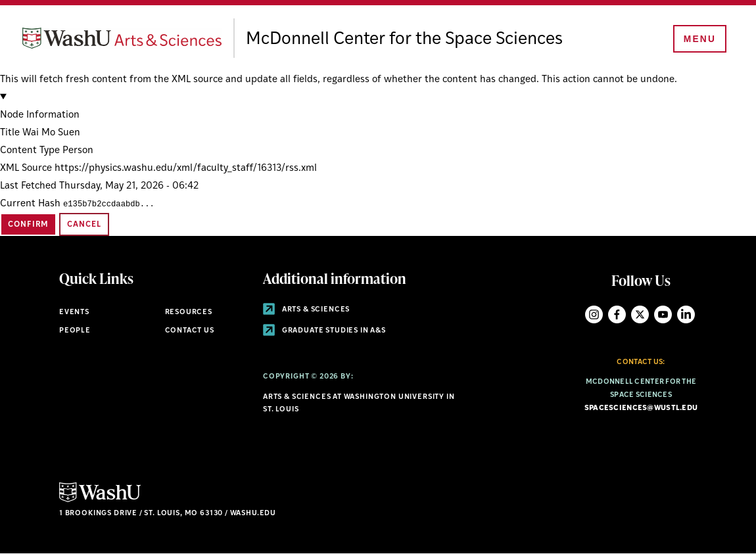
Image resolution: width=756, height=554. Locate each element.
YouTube (663, 314)
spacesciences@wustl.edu (641, 408)
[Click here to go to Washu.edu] (100, 500)
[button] (378, 106)
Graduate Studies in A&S (324, 331)
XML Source (26, 169)
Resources (189, 312)
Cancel (84, 225)
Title (10, 133)
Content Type (30, 151)
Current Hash (30, 204)
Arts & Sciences (306, 310)
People (75, 331)
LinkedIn (686, 314)
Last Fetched (28, 186)
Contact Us (190, 331)
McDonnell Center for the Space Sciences (447, 39)
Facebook (617, 314)
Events (74, 312)
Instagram (594, 314)
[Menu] (697, 41)
